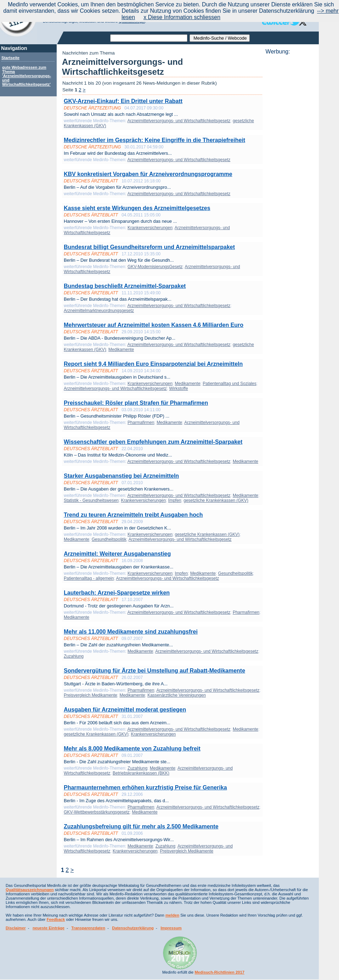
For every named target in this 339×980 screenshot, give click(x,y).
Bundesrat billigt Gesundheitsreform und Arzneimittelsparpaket (149, 247)
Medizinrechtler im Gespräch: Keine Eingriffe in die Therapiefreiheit (154, 140)
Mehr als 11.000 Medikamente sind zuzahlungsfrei (131, 632)
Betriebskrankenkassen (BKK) (141, 773)
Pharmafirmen (141, 423)
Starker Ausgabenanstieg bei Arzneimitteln (121, 476)
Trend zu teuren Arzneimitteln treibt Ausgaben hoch (133, 515)
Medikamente (121, 350)
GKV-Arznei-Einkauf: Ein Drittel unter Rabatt (123, 101)
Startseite (10, 58)
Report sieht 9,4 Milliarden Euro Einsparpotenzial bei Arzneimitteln (153, 364)
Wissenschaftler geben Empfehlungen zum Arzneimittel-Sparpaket (153, 442)
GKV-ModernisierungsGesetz (155, 267)
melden (172, 915)
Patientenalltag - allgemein (89, 578)
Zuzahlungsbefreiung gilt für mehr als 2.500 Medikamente (141, 826)
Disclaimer (16, 928)
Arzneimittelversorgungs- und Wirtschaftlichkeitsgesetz (179, 121)
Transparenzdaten (88, 928)
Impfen (175, 500)
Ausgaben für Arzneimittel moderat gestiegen (125, 710)
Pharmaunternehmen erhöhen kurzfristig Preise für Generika (145, 788)
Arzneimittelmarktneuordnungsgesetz (99, 311)
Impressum (171, 928)
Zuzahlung (74, 656)
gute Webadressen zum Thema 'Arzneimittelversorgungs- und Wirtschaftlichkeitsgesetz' (27, 76)
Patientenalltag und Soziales (229, 384)
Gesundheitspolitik (109, 539)
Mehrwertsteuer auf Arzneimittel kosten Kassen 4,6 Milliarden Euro (154, 325)
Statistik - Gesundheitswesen (91, 500)
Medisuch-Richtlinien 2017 (219, 972)
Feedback (56, 919)
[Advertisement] (290, 161)
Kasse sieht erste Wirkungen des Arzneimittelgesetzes (137, 208)
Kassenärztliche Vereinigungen (177, 695)
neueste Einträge (49, 928)
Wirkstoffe (178, 389)
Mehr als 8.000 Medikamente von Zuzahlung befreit (132, 749)
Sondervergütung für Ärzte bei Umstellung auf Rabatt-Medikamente (154, 671)
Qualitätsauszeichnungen (30, 890)
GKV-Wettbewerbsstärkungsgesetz (97, 812)
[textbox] (149, 38)
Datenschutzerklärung (133, 928)
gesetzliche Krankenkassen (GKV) (216, 500)
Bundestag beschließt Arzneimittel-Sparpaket (125, 286)
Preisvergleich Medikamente (91, 695)
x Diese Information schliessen (182, 17)
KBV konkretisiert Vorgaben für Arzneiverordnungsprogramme (148, 174)
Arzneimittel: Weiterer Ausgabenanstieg (117, 554)
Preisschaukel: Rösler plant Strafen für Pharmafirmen (136, 403)
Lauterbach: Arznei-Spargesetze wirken (117, 593)
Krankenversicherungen (150, 228)
